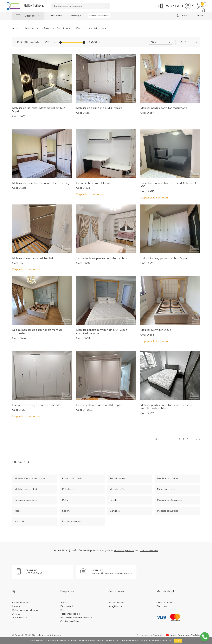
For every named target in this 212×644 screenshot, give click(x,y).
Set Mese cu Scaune (26, 500)
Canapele (115, 511)
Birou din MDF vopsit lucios (93, 186)
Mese (18, 511)
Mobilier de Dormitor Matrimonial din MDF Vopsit (42, 112)
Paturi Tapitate (118, 479)
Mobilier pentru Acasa (38, 28)
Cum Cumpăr (20, 603)
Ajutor (185, 16)
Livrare (16, 606)
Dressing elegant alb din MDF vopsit (99, 408)
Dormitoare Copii (72, 522)
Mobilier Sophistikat (26, 489)
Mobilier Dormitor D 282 (156, 333)
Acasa (16, 28)
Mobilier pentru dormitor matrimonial (164, 111)
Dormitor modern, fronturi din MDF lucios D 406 (170, 188)
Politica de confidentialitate (76, 618)
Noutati (19, 522)
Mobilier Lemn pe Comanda (30, 479)
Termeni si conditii (70, 614)
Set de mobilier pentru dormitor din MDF (102, 261)
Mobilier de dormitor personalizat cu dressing (41, 186)
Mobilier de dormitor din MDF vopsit (99, 111)
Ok (178, 641)
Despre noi (66, 606)
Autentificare (116, 603)
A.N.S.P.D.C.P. (20, 618)
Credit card (163, 606)
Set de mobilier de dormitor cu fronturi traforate (42, 334)
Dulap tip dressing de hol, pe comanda (36, 408)
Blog (63, 610)
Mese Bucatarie (166, 489)
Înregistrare (115, 606)
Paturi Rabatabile (72, 479)
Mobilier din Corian (167, 479)
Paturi (66, 500)
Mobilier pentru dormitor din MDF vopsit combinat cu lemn (106, 334)
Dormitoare (63, 28)
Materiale (56, 16)
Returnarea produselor (25, 610)
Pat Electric (69, 489)
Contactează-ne (70, 621)
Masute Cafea (118, 489)
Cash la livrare (165, 603)
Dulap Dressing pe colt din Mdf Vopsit (164, 261)
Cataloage (75, 16)
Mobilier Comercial (167, 511)
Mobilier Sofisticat (99, 16)
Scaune (66, 511)
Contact (200, 16)
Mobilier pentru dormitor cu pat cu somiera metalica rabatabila (170, 409)
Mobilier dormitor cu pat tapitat (33, 261)
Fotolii (113, 500)
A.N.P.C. (17, 614)
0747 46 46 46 (175, 6)
